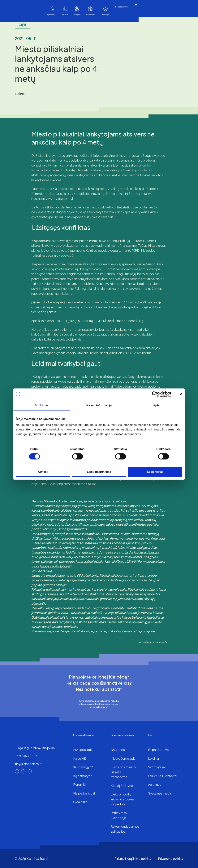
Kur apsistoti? (90, 15)
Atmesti (43, 472)
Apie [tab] (156, 405)
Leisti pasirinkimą (99, 472)
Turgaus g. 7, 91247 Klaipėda (35, 748)
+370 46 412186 (26, 756)
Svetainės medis (160, 793)
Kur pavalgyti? (105, 15)
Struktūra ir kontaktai (163, 776)
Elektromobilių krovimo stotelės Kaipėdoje (123, 799)
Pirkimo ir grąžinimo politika (133, 859)
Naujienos (118, 750)
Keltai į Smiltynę (122, 786)
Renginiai (77, 15)
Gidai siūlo (80, 802)
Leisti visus (155, 472)
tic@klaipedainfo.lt (28, 764)
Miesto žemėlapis (123, 758)
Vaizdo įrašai (157, 767)
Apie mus (155, 784)
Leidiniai (154, 758)
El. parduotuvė (122, 7)
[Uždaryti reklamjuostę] (181, 394)
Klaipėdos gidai (84, 793)
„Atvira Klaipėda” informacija (152, 642)
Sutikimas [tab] (42, 405)
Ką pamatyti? (51, 15)
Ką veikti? (65, 15)
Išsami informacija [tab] (99, 405)
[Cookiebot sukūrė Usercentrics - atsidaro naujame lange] (155, 394)
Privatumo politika (171, 859)
